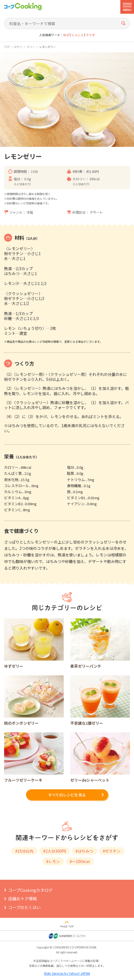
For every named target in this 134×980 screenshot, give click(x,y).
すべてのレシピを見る (67, 795)
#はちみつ (84, 851)
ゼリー (31, 47)
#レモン (53, 861)
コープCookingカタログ (30, 890)
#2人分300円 (54, 851)
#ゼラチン (112, 851)
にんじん (78, 35)
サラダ (90, 35)
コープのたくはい (24, 907)
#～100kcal (80, 861)
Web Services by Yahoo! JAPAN (67, 973)
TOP (7, 47)
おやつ (18, 47)
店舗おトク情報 (23, 898)
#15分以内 (24, 851)
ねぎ (66, 35)
